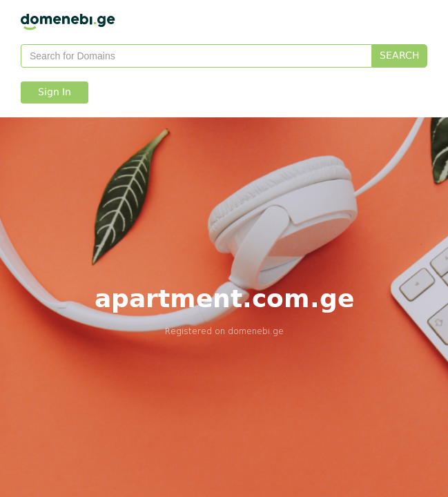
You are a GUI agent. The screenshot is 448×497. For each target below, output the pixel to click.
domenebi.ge (256, 331)
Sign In (55, 92)
